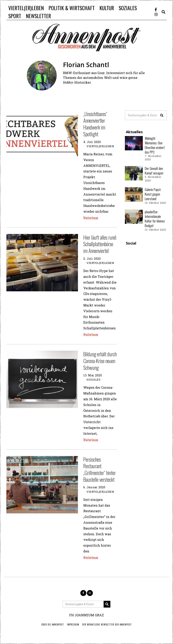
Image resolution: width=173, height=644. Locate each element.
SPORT (15, 16)
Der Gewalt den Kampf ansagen (154, 171)
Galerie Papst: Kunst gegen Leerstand (153, 194)
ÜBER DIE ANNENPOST (53, 624)
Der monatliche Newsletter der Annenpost (107, 624)
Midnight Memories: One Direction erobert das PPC (155, 145)
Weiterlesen (91, 218)
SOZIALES (128, 8)
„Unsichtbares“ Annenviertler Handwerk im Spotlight (95, 124)
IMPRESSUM (73, 624)
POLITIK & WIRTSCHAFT (72, 8)
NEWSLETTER (38, 16)
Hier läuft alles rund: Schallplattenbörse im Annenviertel (100, 244)
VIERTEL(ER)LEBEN (26, 8)
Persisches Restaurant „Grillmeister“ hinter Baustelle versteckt (100, 469)
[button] (162, 115)
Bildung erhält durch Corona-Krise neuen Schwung (100, 361)
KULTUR (107, 8)
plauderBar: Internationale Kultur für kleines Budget (155, 219)
